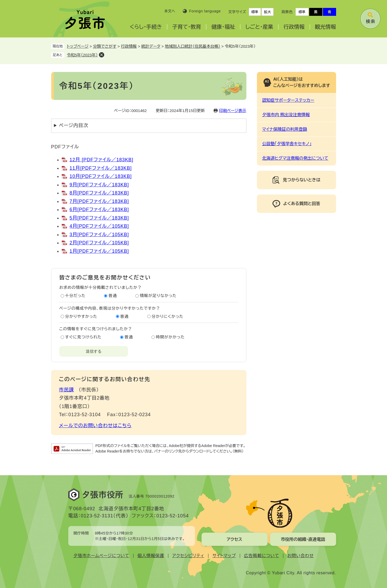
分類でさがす (105, 46)
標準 (255, 12)
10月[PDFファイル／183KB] (101, 176)
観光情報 (326, 27)
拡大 (267, 12)
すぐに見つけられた (83, 337)
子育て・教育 (187, 27)
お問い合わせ (300, 556)
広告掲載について (262, 556)
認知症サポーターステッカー (288, 100)
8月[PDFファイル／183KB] (99, 193)
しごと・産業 (259, 27)
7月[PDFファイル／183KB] (99, 201)
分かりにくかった (168, 316)
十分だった (75, 296)
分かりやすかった (81, 316)
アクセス (234, 539)
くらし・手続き (146, 27)
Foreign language (205, 11)
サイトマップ (224, 556)
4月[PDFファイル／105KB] (99, 226)
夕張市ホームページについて (101, 556)
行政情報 (294, 27)
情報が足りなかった (158, 296)
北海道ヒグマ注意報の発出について (295, 158)
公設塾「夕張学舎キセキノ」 (287, 144)
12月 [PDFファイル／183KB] (102, 160)
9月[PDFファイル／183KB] (99, 185)
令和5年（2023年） (82, 55)
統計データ (151, 46)
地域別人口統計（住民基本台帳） (193, 46)
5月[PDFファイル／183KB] (99, 218)
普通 (113, 296)
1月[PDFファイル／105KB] (99, 251)
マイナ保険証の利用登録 (285, 129)
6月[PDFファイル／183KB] (99, 210)
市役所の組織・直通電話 (303, 539)
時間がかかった (170, 337)
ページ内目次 (74, 125)
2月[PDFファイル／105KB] (99, 243)
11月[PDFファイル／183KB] (101, 168)
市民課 (67, 390)
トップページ (78, 46)
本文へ (170, 11)
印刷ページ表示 (233, 111)
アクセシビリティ (188, 556)
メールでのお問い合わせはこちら (95, 426)
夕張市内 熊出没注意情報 (286, 115)
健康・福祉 (223, 27)
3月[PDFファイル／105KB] (99, 235)
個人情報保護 (151, 556)
